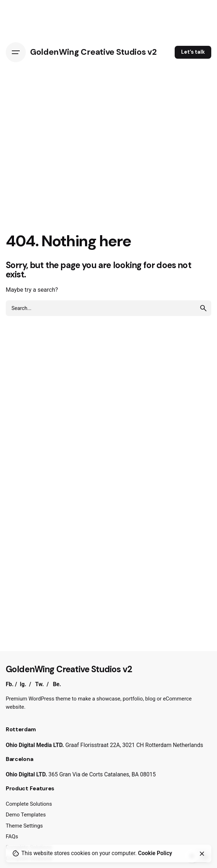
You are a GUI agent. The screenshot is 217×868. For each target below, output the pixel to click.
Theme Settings (24, 826)
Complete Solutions (29, 804)
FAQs (12, 837)
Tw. (39, 684)
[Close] (202, 854)
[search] (203, 308)
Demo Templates (26, 815)
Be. (57, 684)
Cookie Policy (155, 853)
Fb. (10, 684)
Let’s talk (193, 52)
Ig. (23, 684)
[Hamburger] (16, 52)
